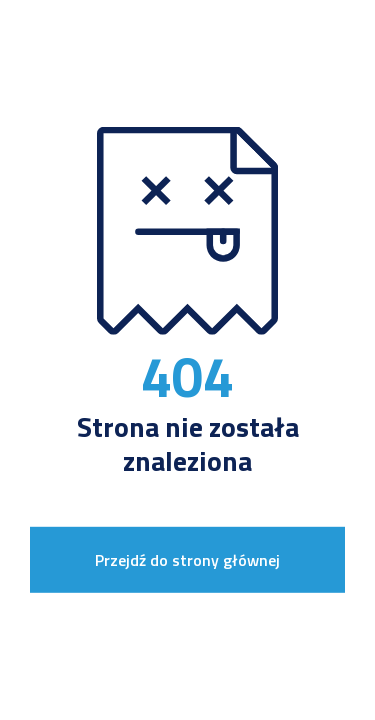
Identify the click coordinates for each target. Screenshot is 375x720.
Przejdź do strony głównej (187, 560)
